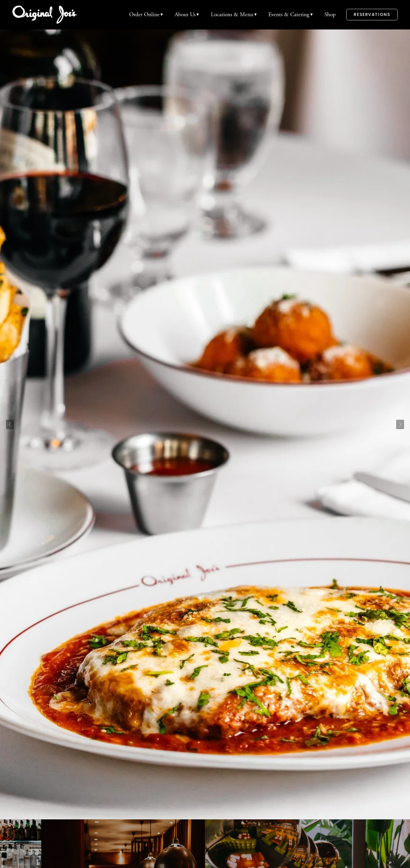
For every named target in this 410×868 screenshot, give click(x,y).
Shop (330, 15)
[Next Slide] (400, 424)
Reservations (372, 14)
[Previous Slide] (10, 424)
